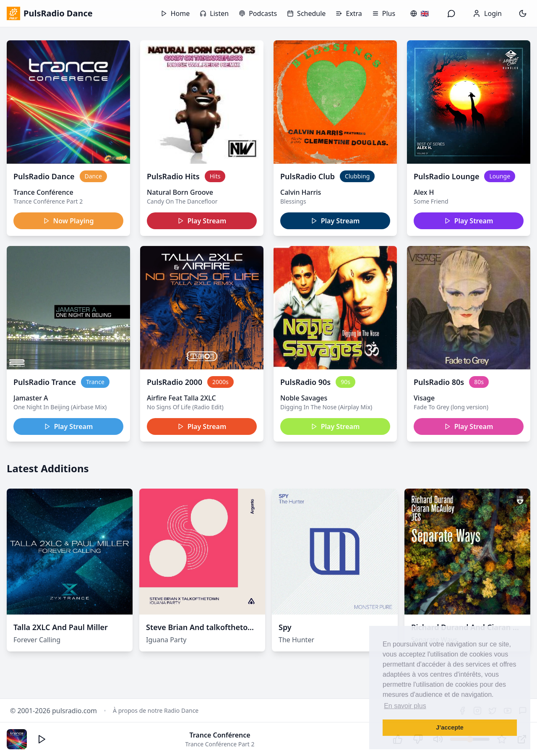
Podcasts (258, 13)
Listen (214, 13)
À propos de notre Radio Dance (156, 710)
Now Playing (69, 221)
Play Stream (202, 221)
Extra (349, 13)
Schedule (306, 13)
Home (175, 13)
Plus (384, 13)
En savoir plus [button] (405, 706)
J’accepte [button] (450, 727)
